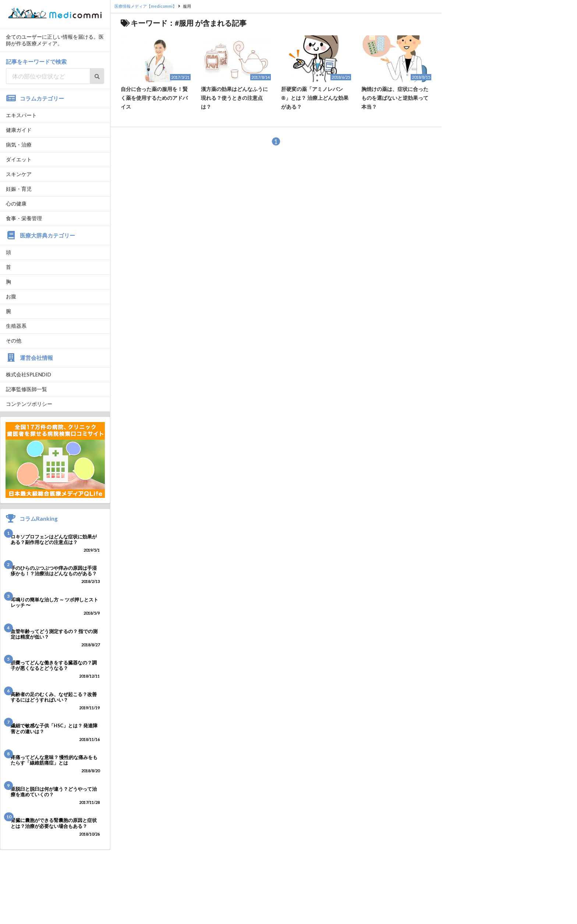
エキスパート (21, 115)
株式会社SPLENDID (29, 374)
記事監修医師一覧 (26, 389)
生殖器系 (16, 326)
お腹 (11, 296)
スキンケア (19, 174)
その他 (14, 340)
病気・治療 (19, 145)
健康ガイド (19, 130)
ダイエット (19, 159)
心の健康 (16, 203)
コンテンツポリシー (29, 404)
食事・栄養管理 (24, 218)
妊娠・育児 (19, 189)
